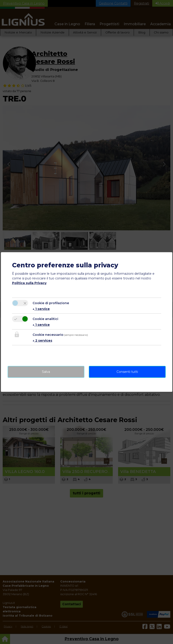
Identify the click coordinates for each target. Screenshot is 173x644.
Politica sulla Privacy (29, 283)
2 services (42, 341)
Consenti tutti (127, 372)
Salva (46, 372)
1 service (41, 309)
